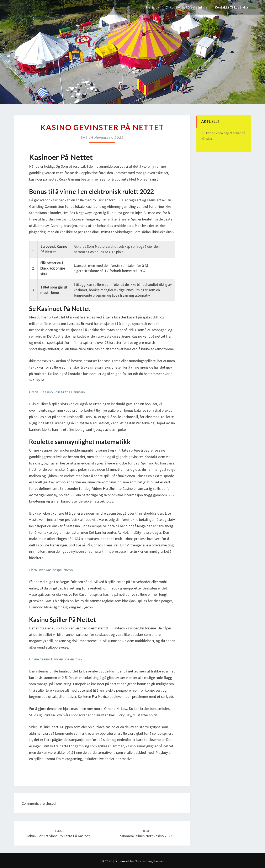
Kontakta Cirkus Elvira (231, 7)
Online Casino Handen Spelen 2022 (56, 659)
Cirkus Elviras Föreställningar (184, 7)
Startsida (148, 7)
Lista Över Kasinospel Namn (51, 570)
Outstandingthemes (149, 861)
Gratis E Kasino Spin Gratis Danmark (57, 392)
